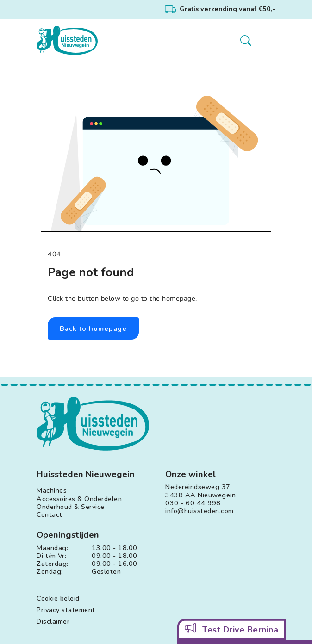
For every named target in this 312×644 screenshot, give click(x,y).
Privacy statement (66, 610)
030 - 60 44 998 (193, 503)
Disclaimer (53, 622)
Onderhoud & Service (71, 507)
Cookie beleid (58, 598)
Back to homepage (93, 328)
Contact (50, 515)
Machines (52, 491)
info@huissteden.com (200, 511)
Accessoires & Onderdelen (79, 499)
